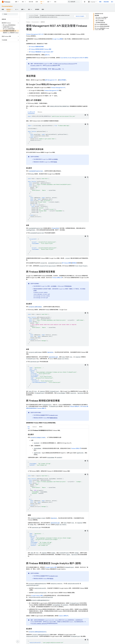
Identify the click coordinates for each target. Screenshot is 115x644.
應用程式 (74, 263)
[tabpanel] (58, 116)
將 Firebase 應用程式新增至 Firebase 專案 (40, 49)
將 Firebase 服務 (66, 263)
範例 (43, 9)
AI (16, 9)
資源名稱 (69, 286)
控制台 (51, 65)
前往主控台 (106, 2)
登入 (112, 2)
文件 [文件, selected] (41, 2)
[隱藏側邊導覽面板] (18, 641)
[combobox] (75, 2)
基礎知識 (43, 22)
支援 (55, 2)
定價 (37, 2)
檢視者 (55, 162)
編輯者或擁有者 (54, 418)
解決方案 (31, 2)
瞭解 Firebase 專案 (56, 69)
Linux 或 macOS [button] (31, 112)
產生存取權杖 (63, 80)
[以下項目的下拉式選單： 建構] (19, 2)
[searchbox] (10, 14)
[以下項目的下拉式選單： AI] (18, 9)
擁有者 (52, 579)
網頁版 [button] (41, 427)
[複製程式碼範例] (88, 115)
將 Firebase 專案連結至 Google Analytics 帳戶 (41, 52)
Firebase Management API (58, 88)
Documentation (7, 6)
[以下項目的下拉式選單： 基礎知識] (12, 9)
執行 (23, 2)
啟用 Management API (51, 80)
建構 (16, 2)
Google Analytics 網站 (37, 596)
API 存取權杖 (55, 159)
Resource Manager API (66, 64)
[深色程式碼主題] (85, 115)
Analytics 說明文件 (63, 616)
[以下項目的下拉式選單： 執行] (26, 2)
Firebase (28, 22)
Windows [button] (40, 112)
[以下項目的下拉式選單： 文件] (44, 2)
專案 (57, 39)
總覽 (3, 9)
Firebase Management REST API (35, 34)
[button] (9, 23)
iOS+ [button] (29, 427)
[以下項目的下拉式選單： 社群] (51, 2)
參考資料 (37, 9)
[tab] (31, 112)
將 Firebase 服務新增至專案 (36, 47)
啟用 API (47, 55)
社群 (48, 2)
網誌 (100, 2)
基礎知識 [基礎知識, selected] (9, 9)
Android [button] (35, 427)
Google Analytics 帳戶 (51, 567)
